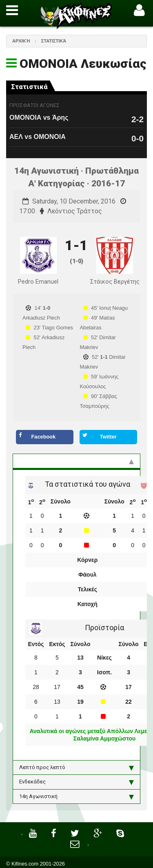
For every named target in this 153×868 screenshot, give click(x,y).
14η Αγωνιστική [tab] (76, 796)
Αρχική (21, 41)
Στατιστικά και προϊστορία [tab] (76, 461)
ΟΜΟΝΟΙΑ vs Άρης (39, 117)
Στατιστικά (54, 41)
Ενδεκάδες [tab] (76, 782)
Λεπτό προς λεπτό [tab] (76, 767)
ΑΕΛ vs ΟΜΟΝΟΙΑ (38, 137)
